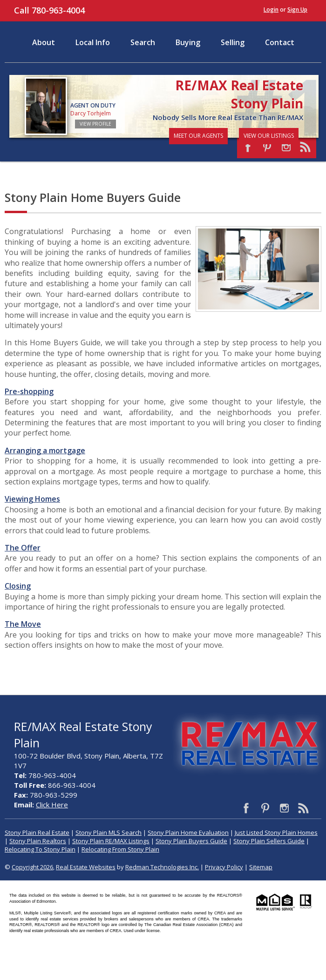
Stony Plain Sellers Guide (269, 841)
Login (271, 10)
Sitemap (261, 867)
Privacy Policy (224, 867)
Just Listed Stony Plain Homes (276, 832)
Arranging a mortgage (45, 450)
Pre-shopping (29, 391)
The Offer (23, 548)
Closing (18, 586)
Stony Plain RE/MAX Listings (111, 841)
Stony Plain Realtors (38, 841)
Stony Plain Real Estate (37, 832)
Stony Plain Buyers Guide (191, 841)
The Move (23, 624)
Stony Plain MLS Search (109, 832)
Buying (188, 42)
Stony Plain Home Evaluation (188, 832)
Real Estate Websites (86, 867)
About (44, 42)
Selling (233, 42)
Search (143, 42)
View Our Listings (269, 136)
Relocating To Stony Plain (40, 849)
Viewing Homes (32, 499)
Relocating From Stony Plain (120, 849)
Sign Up (297, 10)
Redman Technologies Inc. (162, 867)
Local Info (93, 42)
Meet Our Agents (198, 136)
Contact (280, 42)
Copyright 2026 (32, 867)
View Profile (95, 124)
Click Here (52, 805)
